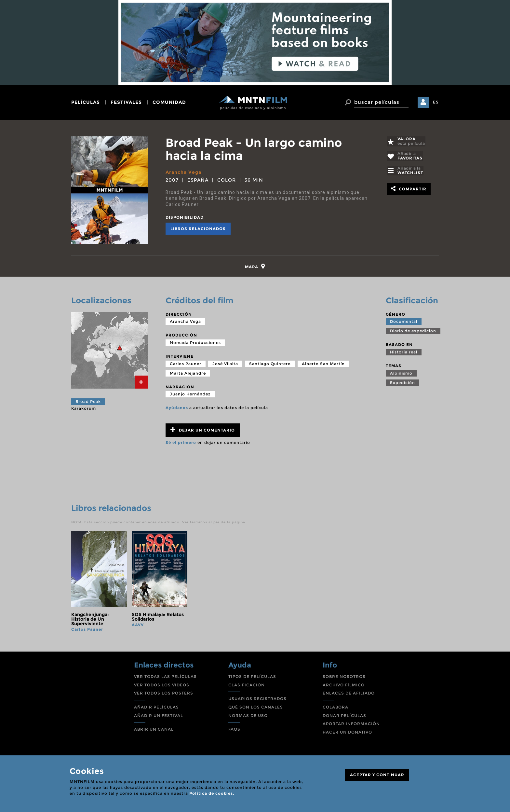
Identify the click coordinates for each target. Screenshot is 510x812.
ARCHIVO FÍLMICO (344, 686)
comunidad (169, 102)
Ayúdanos (177, 409)
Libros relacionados (198, 228)
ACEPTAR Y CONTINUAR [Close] (377, 775)
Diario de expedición (413, 332)
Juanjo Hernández (190, 395)
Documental (404, 322)
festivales (126, 102)
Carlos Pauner (186, 365)
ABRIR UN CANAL (154, 730)
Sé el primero (181, 443)
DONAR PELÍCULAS (344, 716)
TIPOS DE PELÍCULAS (252, 677)
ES (436, 102)
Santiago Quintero (270, 365)
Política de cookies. (212, 793)
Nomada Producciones (195, 344)
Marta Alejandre (188, 374)
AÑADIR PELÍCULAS (156, 708)
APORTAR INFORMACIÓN (351, 725)
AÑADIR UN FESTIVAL (159, 716)
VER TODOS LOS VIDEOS (162, 686)
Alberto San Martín (323, 365)
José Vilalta (225, 365)
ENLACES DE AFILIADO (349, 694)
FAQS (234, 730)
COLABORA (336, 708)
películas (86, 102)
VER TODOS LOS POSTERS (164, 694)
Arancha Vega (183, 172)
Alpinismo (401, 374)
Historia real (404, 353)
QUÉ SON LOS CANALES (256, 708)
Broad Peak (88, 402)
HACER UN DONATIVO (347, 733)
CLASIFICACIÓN (247, 686)
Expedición (403, 384)
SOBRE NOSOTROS (344, 677)
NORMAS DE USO (248, 716)
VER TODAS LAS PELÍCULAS (165, 677)
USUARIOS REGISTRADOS (257, 700)
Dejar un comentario (203, 431)
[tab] (255, 267)
